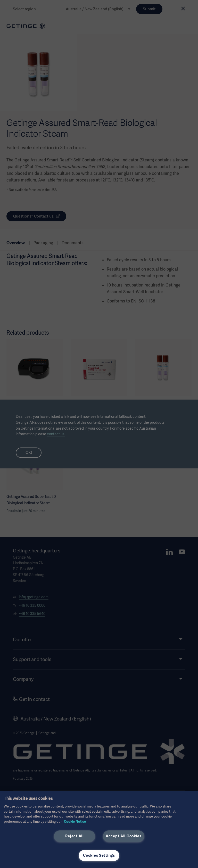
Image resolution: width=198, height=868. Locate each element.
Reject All (74, 836)
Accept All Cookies (124, 836)
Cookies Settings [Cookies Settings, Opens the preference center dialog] (99, 855)
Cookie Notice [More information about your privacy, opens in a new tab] (75, 822)
